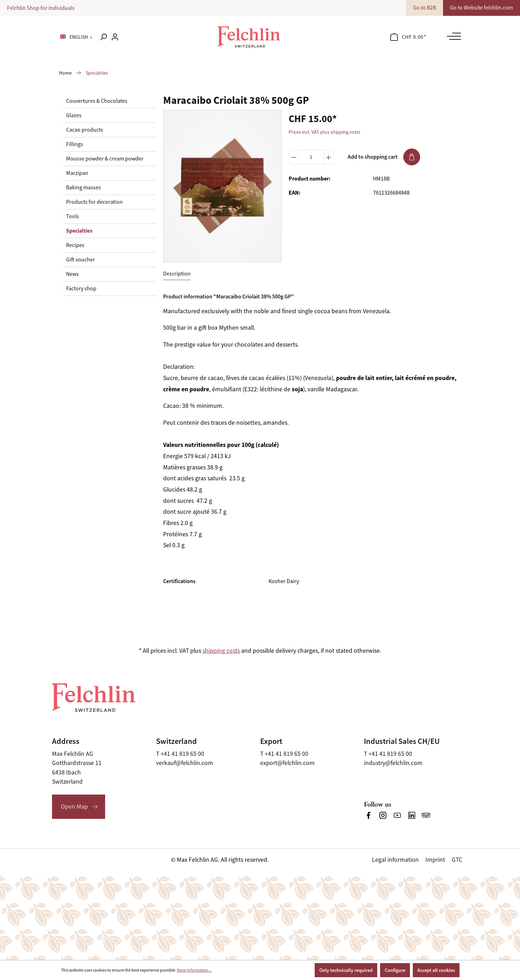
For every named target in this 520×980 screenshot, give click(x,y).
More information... (194, 970)
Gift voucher (81, 260)
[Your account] (115, 37)
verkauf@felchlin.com (185, 763)
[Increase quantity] (329, 157)
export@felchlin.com (287, 763)
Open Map (74, 807)
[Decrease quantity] (294, 157)
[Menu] (452, 36)
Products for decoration (94, 202)
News (72, 274)
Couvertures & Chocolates (97, 101)
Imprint (435, 860)
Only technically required (346, 970)
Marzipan (77, 173)
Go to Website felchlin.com (482, 8)
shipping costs (221, 651)
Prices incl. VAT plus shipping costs (325, 132)
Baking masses (84, 188)
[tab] (177, 274)
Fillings (75, 144)
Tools (73, 216)
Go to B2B (425, 8)
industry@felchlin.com (393, 763)
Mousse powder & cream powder (105, 159)
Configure (395, 970)
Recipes (75, 245)
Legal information (395, 860)
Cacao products (85, 130)
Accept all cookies (436, 970)
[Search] (103, 37)
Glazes (74, 115)
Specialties (79, 231)
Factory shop (81, 289)
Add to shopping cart (384, 157)
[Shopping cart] (408, 37)
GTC (457, 860)
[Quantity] (311, 157)
